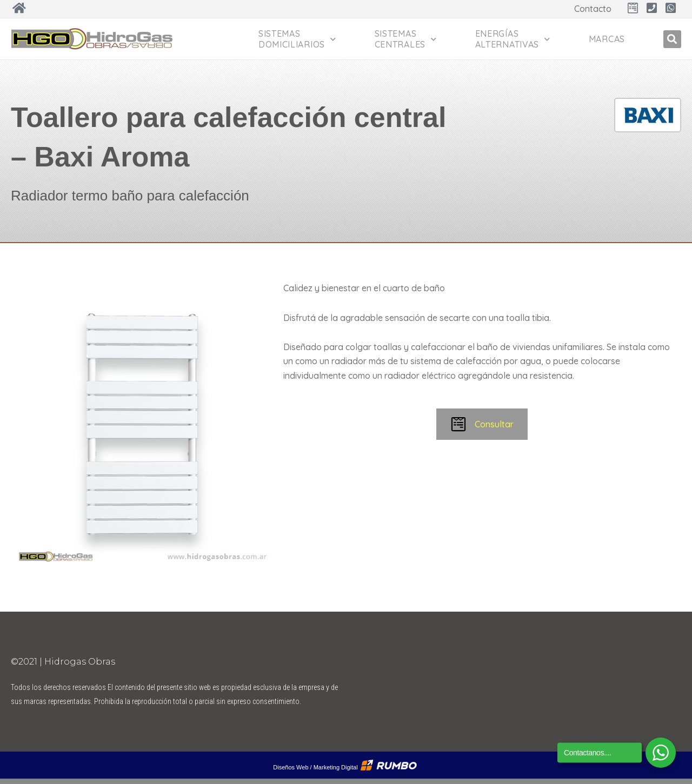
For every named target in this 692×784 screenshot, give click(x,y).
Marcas (607, 39)
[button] (672, 39)
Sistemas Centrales (406, 39)
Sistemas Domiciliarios (297, 39)
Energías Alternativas (513, 39)
